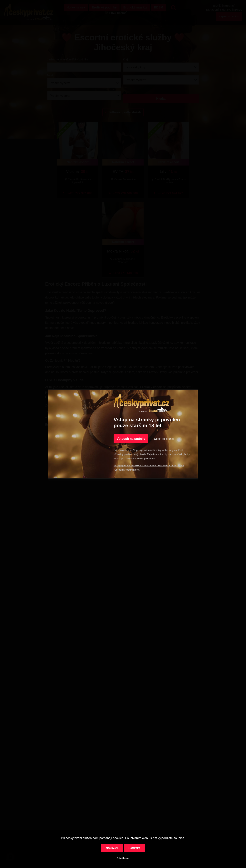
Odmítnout (123, 858)
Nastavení (112, 848)
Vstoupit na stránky (131, 439)
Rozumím (134, 848)
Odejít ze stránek (164, 439)
